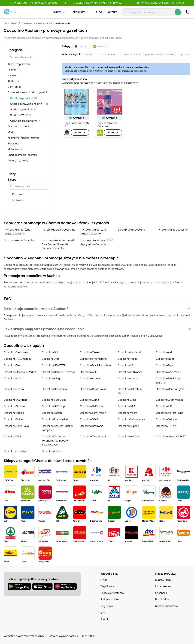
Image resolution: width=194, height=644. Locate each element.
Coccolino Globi (127, 400)
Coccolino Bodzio (14, 389)
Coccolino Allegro (52, 378)
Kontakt (112, 12)
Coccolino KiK (164, 406)
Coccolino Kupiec (14, 413)
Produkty (14, 23)
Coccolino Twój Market (93, 436)
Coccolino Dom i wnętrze (170, 389)
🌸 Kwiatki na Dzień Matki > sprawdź (160, 3)
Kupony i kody (163, 580)
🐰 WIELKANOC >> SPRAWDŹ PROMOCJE (34, 3)
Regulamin (107, 606)
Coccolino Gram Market (169, 400)
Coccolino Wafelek (129, 436)
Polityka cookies (110, 599)
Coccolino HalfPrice (91, 406)
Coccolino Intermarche (93, 359)
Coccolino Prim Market (55, 419)
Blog (99, 12)
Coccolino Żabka (52, 451)
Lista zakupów (163, 586)
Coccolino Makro (127, 413)
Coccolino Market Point (169, 413)
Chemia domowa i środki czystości (37, 23)
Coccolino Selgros (166, 419)
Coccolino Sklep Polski (17, 426)
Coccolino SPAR (89, 419)
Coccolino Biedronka (16, 352)
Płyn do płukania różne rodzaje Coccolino (17, 232)
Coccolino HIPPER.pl (54, 406)
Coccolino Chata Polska (94, 389)
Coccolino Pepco (128, 359)
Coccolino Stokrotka (92, 426)
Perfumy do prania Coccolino (59, 230)
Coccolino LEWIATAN (54, 365)
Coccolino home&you (16, 451)
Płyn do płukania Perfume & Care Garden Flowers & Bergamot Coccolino (58, 244)
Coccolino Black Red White (95, 365)
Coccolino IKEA (127, 406)
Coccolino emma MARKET (171, 436)
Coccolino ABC (88, 372)
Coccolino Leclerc (52, 413)
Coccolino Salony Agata (132, 419)
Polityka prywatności (112, 593)
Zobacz (80, 133)
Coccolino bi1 (125, 365)
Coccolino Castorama (54, 389)
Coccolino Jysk (50, 359)
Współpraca (108, 586)
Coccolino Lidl (50, 352)
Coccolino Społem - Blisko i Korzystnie (57, 428)
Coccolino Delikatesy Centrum (130, 391)
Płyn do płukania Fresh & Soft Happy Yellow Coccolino (97, 242)
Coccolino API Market (130, 372)
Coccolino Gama (89, 400)
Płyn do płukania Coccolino (172, 230)
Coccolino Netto (165, 359)
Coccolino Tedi (12, 436)
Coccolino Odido (13, 419)
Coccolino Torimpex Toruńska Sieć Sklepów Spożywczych (55, 441)
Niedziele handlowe (167, 606)
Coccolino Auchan (129, 378)
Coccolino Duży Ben (15, 400)
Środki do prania (63, 23)
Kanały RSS (88, 636)
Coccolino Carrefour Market (20, 372)
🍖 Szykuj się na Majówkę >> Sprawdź (97, 3)
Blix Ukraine (162, 599)
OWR (103, 613)
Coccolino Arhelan (91, 378)
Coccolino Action (14, 378)
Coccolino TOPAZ (166, 426)
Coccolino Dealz (165, 365)
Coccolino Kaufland (129, 352)
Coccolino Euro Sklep (54, 400)
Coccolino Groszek (14, 406)
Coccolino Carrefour (92, 352)
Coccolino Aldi (164, 352)
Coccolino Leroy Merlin (93, 413)
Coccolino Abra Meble (168, 372)
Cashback (161, 593)
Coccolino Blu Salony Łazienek (168, 381)
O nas (104, 580)
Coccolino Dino (13, 365)
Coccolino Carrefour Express (58, 372)
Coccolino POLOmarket (17, 359)
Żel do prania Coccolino (131, 230)
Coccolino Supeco (128, 426)
